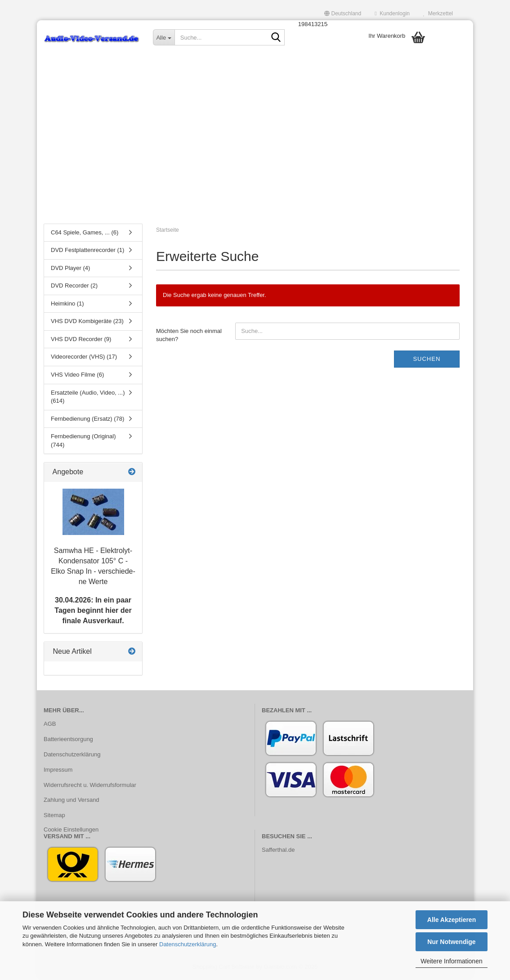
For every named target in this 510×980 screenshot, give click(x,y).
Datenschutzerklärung (188, 944)
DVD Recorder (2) (74, 287)
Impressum (58, 771)
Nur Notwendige (451, 942)
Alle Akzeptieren (452, 920)
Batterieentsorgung (68, 740)
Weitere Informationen (451, 961)
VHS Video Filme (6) (77, 376)
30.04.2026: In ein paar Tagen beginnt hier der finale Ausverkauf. (93, 612)
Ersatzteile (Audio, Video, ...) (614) (88, 398)
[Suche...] (164, 37)
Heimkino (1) (67, 305)
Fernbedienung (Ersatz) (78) (87, 420)
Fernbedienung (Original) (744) (83, 442)
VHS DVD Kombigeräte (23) (87, 323)
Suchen (427, 360)
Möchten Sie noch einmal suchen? (189, 337)
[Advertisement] (255, 151)
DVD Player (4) (70, 269)
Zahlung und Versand (72, 802)
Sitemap (54, 817)
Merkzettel (438, 13)
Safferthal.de (278, 851)
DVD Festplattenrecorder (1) (87, 252)
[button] (343, 13)
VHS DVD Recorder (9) (81, 340)
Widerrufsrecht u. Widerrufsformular (90, 786)
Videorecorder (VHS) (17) (84, 358)
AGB (50, 725)
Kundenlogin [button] (392, 13)
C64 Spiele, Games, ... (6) (85, 234)
